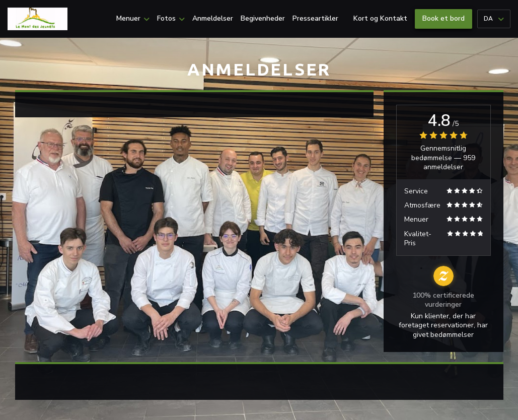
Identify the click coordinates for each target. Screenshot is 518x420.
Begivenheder (263, 19)
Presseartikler (315, 19)
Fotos (171, 19)
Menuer (133, 19)
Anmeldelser (213, 19)
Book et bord (443, 18)
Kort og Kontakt (380, 19)
